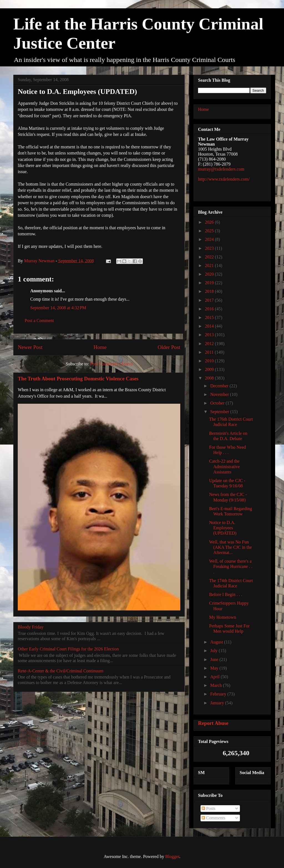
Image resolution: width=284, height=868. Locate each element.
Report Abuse (213, 723)
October (218, 403)
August (217, 642)
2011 (210, 352)
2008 (210, 378)
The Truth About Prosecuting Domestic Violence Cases (78, 379)
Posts (209, 808)
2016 (210, 309)
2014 (210, 326)
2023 (210, 248)
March (217, 685)
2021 (210, 265)
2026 (210, 222)
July (215, 651)
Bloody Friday (31, 627)
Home (100, 347)
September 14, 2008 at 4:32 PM (58, 308)
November (220, 394)
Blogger (172, 856)
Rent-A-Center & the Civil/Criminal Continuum (60, 671)
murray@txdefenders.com (221, 169)
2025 (210, 231)
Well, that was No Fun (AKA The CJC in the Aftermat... (230, 547)
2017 (210, 300)
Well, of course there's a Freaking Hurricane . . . (231, 566)
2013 (210, 335)
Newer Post (30, 347)
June (215, 659)
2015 (210, 317)
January (218, 703)
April (215, 677)
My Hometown (223, 617)
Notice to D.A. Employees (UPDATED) (223, 528)
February (219, 694)
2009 (210, 369)
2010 (210, 361)
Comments (213, 818)
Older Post (169, 347)
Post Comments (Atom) (111, 364)
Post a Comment (39, 320)
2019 (210, 283)
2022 (210, 257)
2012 (210, 344)
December (220, 386)
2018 (210, 291)
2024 (210, 239)
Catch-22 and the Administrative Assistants (225, 466)
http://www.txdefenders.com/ (224, 179)
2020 (210, 274)
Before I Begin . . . (226, 594)
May (215, 668)
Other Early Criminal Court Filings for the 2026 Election (68, 649)
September (220, 412)
